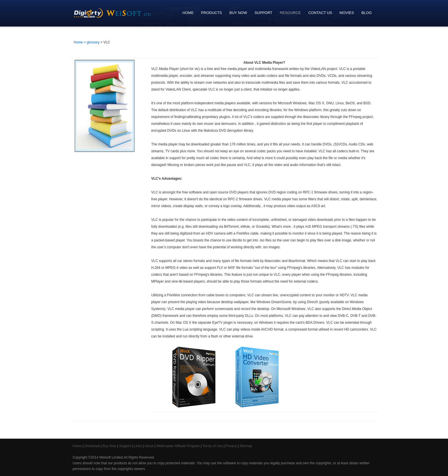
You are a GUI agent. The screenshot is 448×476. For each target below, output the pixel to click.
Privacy (231, 446)
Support (262, 13)
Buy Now (237, 13)
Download (92, 446)
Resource (289, 13)
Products (210, 13)
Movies (347, 13)
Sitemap (246, 446)
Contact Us (320, 13)
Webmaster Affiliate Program (178, 446)
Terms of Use (213, 446)
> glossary (92, 42)
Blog (367, 13)
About (149, 446)
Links (138, 446)
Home (188, 13)
